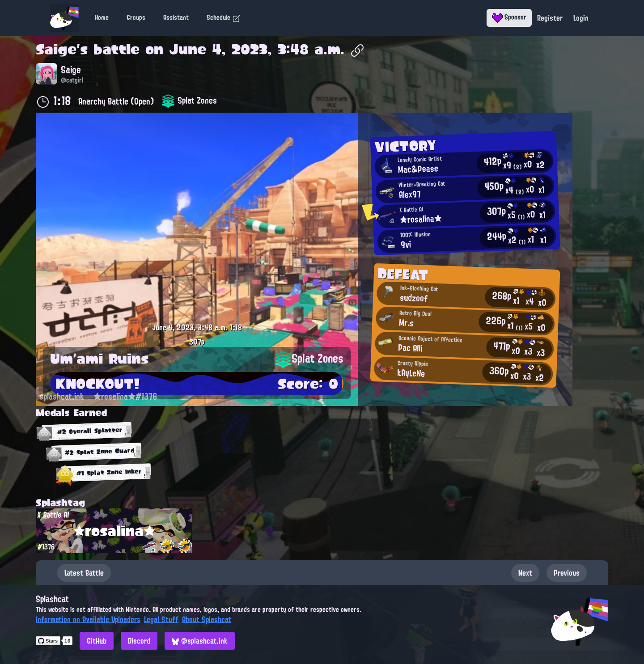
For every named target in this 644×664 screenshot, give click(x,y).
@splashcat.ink (200, 641)
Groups (136, 17)
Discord (139, 641)
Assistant (176, 17)
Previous (567, 573)
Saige (56, 49)
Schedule (224, 17)
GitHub (97, 641)
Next (525, 573)
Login (581, 18)
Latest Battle (84, 573)
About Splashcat (207, 619)
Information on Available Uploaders (88, 619)
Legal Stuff (161, 619)
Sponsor (509, 17)
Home (102, 17)
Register (550, 18)
